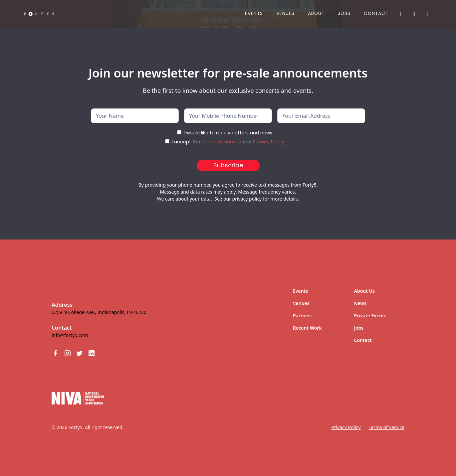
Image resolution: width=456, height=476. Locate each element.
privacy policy (247, 199)
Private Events (370, 316)
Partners (303, 316)
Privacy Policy (269, 142)
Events (254, 13)
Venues (285, 13)
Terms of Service (222, 142)
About (316, 13)
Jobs (359, 328)
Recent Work (307, 328)
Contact (376, 13)
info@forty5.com (70, 335)
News (360, 303)
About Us (364, 291)
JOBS (344, 13)
